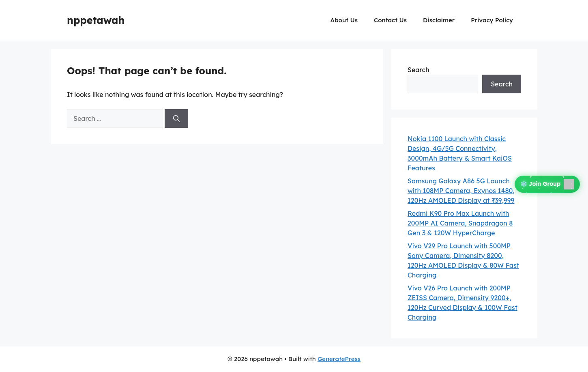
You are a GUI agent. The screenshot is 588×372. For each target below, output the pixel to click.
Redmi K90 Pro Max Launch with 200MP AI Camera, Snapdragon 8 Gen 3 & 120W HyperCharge (460, 223)
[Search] (176, 118)
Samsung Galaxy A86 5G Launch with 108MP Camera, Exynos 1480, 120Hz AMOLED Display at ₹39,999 (461, 191)
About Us (344, 20)
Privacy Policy (492, 20)
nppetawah (96, 20)
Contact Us (390, 20)
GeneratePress (339, 359)
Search (418, 70)
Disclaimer (439, 20)
